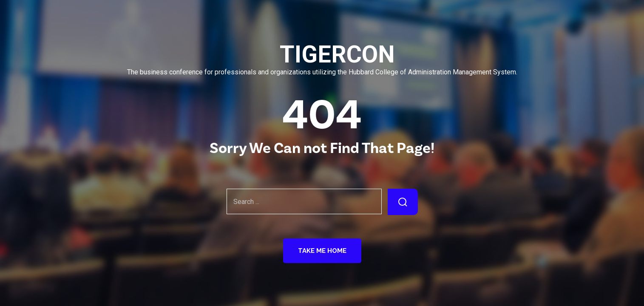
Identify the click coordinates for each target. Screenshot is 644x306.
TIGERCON (322, 55)
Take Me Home (322, 251)
